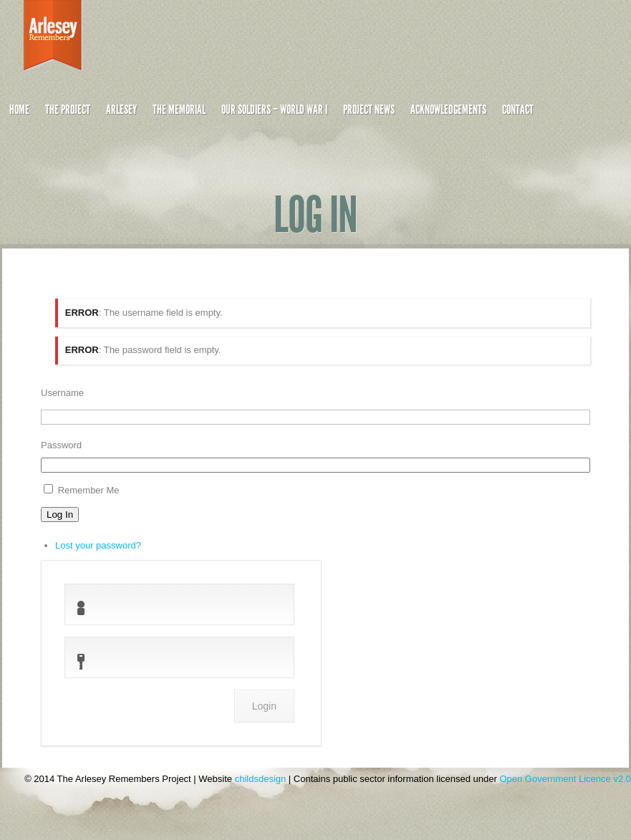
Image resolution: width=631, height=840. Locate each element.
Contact (518, 110)
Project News (369, 110)
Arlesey (121, 110)
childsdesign (261, 779)
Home (19, 110)
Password (61, 445)
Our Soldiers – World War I (274, 110)
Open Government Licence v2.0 (565, 779)
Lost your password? (98, 545)
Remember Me (89, 490)
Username (62, 393)
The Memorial (179, 110)
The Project (68, 110)
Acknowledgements (448, 110)
